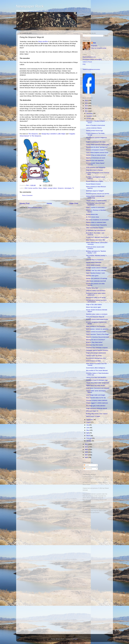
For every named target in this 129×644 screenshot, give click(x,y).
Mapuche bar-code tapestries (95, 160)
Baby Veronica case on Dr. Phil (95, 240)
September (90, 420)
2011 (86, 444)
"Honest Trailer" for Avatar (94, 356)
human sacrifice (33, 188)
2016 (86, 100)
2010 (86, 447)
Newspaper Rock (30, 6)
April (88, 433)
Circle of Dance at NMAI (93, 361)
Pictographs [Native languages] (92, 59)
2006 (86, 457)
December (90, 113)
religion (45, 188)
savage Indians (52, 188)
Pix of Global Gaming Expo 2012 (96, 358)
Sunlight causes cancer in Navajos (96, 268)
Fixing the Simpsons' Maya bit (95, 317)
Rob (28, 185)
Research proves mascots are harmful (98, 194)
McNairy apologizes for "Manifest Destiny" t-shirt (96, 252)
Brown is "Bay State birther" (94, 342)
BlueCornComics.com (89, 57)
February (89, 438)
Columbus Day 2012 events (94, 345)
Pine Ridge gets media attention (96, 406)
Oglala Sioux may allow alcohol (95, 385)
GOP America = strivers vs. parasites (97, 329)
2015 (86, 103)
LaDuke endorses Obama (94, 128)
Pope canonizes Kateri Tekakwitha (96, 225)
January (89, 441)
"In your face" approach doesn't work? (97, 237)
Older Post (74, 203)
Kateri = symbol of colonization (95, 207)
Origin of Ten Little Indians (94, 305)
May (88, 430)
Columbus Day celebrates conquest (97, 348)
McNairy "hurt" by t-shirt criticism (96, 270)
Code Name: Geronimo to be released (98, 388)
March (89, 436)
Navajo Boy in (54, 134)
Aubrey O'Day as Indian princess (96, 155)
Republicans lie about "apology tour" (97, 147)
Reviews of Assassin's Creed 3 (95, 150)
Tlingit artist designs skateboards (96, 353)
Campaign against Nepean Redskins (97, 350)
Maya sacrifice (43, 41)
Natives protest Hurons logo (94, 131)
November (90, 116)
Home (49, 203)
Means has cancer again (93, 307)
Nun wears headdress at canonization (97, 220)
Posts (86, 465)
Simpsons (61, 188)
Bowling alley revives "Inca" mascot (97, 414)
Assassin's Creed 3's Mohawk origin (97, 380)
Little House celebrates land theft (96, 281)
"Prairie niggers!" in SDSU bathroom (97, 403)
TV (73, 188)
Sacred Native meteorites (94, 262)
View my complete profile (99, 48)
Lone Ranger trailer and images (96, 395)
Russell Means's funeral (93, 184)
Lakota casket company (93, 265)
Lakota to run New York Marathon (96, 377)
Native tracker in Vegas (93, 416)
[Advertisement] (95, 529)
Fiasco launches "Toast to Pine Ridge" (98, 334)
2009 (86, 450)
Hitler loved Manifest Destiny (95, 228)
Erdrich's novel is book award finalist (97, 319)
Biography (94, 46)
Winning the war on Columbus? (96, 340)
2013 (86, 108)
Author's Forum (87, 62)
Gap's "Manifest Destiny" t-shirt (95, 273)
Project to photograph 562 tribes (96, 142)
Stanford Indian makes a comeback (97, 314)
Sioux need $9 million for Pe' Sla (96, 398)
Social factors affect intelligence (96, 368)
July (88, 425)
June (88, 428)
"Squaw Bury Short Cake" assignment (97, 383)
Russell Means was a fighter (95, 181)
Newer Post (25, 203)
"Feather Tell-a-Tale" (92, 288)
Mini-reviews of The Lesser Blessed (97, 370)
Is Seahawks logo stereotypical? (96, 230)
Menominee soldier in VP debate (96, 298)
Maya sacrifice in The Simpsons (96, 326)
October (89, 119)
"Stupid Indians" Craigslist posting (96, 201)
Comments (88, 469)
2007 (86, 455)
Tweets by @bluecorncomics (91, 69)
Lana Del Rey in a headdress (95, 260)
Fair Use (85, 496)
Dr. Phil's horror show (92, 217)
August (89, 422)
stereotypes (68, 188)
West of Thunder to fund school (95, 125)
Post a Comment (27, 195)
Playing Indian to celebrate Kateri (96, 222)
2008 (86, 452)
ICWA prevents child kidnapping (96, 167)
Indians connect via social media (96, 332)
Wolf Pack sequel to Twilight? (95, 191)
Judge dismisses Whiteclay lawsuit (96, 408)
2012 (26, 188)
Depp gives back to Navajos (94, 170)
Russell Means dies (92, 214)
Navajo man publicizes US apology (97, 278)
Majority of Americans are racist (96, 158)
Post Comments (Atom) (35, 208)
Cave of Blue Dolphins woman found (97, 152)
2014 (86, 106)
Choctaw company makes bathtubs (97, 400)
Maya (40, 188)
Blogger (75, 639)
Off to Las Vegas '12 (92, 411)
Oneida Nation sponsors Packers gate (97, 145)
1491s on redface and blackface (96, 291)
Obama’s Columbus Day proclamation (97, 337)
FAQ (84, 64)
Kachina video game (92, 276)
